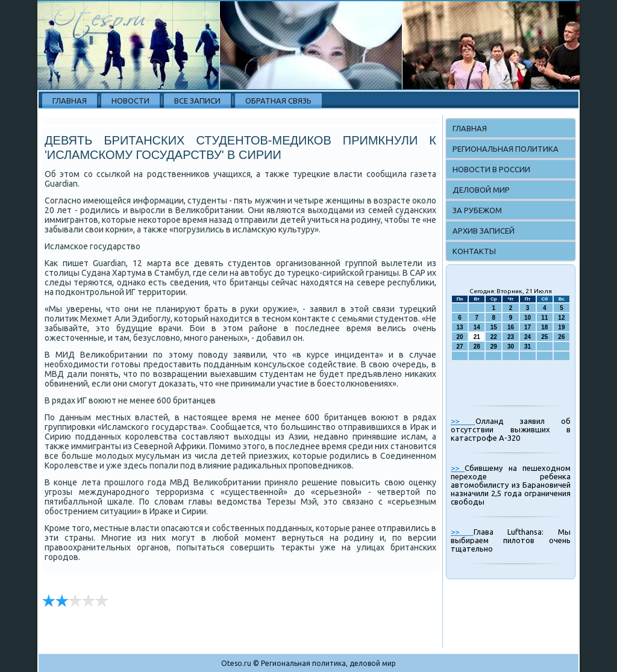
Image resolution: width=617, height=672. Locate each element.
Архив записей (484, 231)
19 (561, 327)
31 (528, 347)
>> (463, 421)
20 (460, 337)
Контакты (474, 251)
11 (544, 318)
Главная (70, 101)
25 (544, 337)
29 (494, 347)
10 (528, 318)
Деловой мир (481, 190)
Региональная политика (506, 149)
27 (460, 347)
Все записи (197, 101)
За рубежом (477, 210)
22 (494, 337)
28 (477, 347)
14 (477, 327)
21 (477, 337)
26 (561, 337)
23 (511, 337)
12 (561, 318)
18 (544, 327)
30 (511, 347)
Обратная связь (278, 101)
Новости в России (491, 169)
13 (460, 327)
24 (528, 337)
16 (511, 327)
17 (528, 327)
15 (494, 327)
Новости (130, 101)
